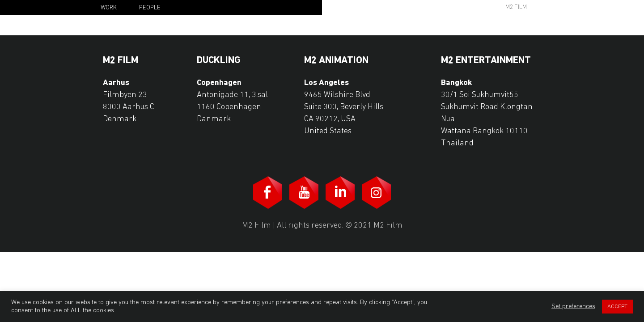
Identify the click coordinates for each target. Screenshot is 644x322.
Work (109, 8)
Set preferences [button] (573, 307)
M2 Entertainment (486, 61)
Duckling (219, 61)
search (463, 7)
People (150, 8)
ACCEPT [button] (617, 307)
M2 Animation (336, 61)
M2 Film (516, 7)
